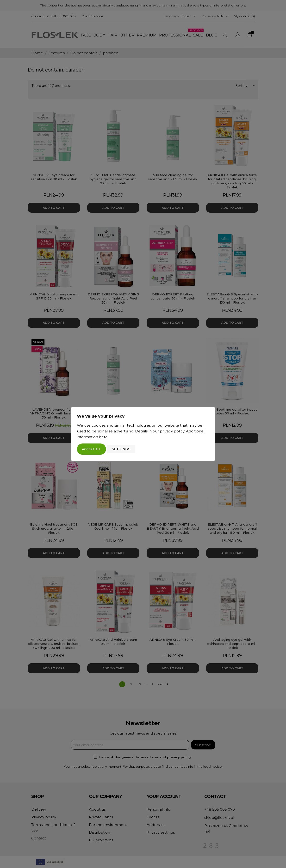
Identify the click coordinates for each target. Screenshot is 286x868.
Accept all (91, 449)
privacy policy (172, 431)
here (103, 437)
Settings (121, 449)
